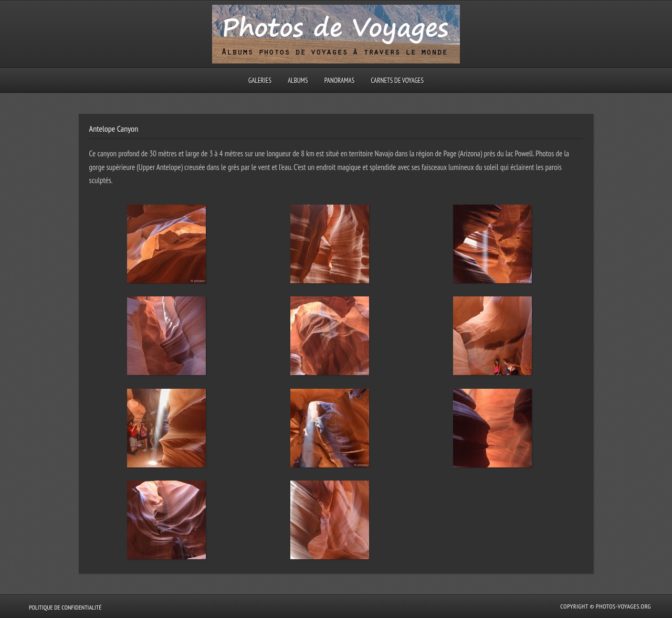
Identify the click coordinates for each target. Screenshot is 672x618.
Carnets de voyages (397, 81)
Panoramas (340, 81)
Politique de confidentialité (65, 607)
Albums (298, 81)
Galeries (260, 81)
